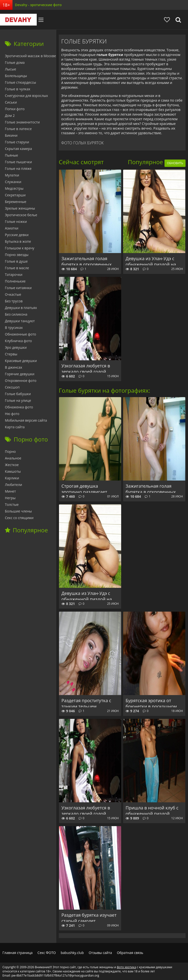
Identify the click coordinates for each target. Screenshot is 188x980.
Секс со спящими (19, 518)
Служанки (13, 182)
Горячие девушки (20, 374)
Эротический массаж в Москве (30, 56)
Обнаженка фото (19, 407)
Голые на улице (18, 400)
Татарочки (14, 275)
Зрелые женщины (20, 208)
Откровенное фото (21, 381)
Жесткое (12, 465)
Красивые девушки (21, 361)
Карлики (12, 478)
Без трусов (14, 301)
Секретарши (15, 195)
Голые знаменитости (22, 122)
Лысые (11, 69)
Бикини (11, 135)
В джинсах (14, 367)
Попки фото (15, 109)
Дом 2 (10, 115)
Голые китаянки (18, 288)
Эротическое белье (21, 215)
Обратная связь (130, 953)
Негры (10, 498)
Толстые (12, 504)
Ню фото (12, 414)
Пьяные (12, 155)
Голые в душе (16, 261)
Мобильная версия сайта (26, 420)
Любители (13, 485)
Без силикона (16, 314)
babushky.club (72, 953)
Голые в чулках (18, 89)
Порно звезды (17, 255)
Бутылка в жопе (18, 241)
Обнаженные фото (20, 334)
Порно (10, 451)
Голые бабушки (18, 394)
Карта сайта (15, 427)
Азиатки (12, 228)
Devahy (18, 20)
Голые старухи (17, 142)
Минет (10, 491)
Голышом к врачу (20, 248)
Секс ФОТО (47, 953)
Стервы (11, 354)
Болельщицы (16, 76)
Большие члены (18, 511)
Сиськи (11, 102)
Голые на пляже (18, 168)
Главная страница (18, 953)
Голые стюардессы (20, 82)
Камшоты (13, 471)
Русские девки (17, 235)
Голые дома (15, 62)
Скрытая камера (18, 149)
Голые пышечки (18, 162)
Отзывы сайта (100, 953)
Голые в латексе (18, 129)
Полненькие (15, 281)
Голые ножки (16, 222)
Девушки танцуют (20, 321)
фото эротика (126, 967)
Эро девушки (16, 347)
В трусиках (14, 328)
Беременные (16, 202)
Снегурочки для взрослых (26, 96)
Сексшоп (12, 387)
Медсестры (14, 188)
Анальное (13, 458)
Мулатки (12, 175)
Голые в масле (17, 268)
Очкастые (13, 294)
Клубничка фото (18, 341)
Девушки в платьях (21, 308)
